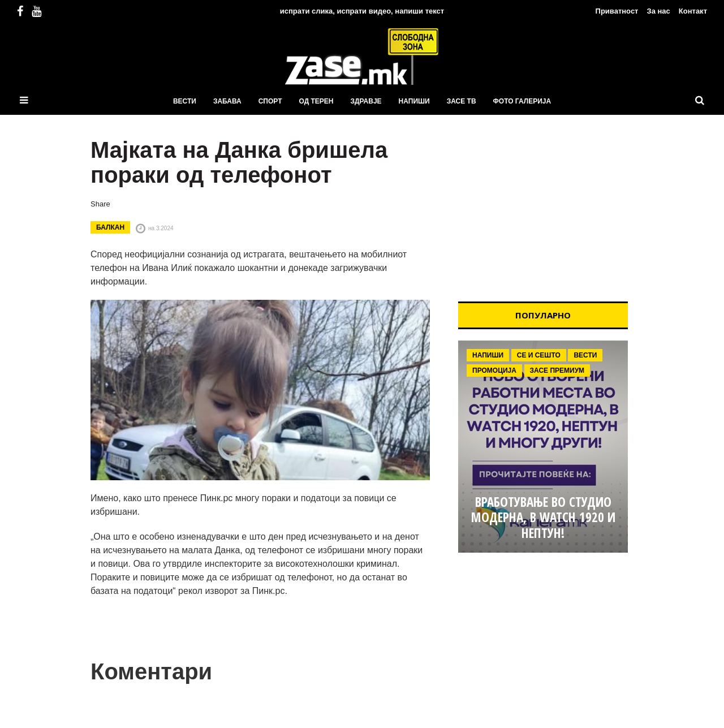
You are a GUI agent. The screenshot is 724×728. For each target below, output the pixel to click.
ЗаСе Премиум (557, 371)
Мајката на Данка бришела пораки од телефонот (239, 162)
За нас (658, 11)
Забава (227, 101)
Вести (185, 101)
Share (100, 204)
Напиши (414, 101)
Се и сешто (539, 355)
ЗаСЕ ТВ (462, 101)
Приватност (617, 11)
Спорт (270, 101)
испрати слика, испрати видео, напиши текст (362, 11)
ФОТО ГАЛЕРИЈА (522, 101)
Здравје (366, 101)
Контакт (693, 11)
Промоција (494, 371)
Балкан (110, 227)
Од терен (316, 101)
